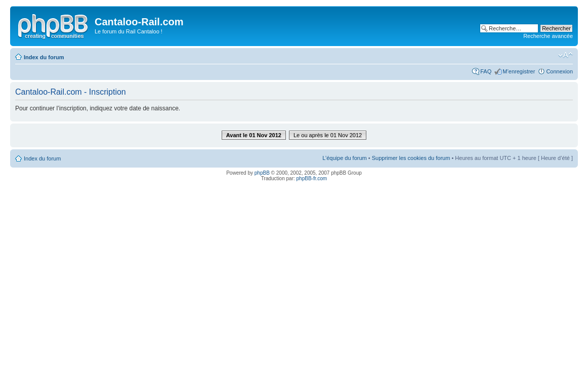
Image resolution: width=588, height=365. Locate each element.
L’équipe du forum (344, 158)
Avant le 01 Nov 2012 (254, 135)
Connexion (559, 71)
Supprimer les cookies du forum (411, 158)
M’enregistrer (519, 71)
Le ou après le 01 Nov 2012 (328, 135)
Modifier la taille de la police (565, 55)
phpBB (262, 173)
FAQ (486, 71)
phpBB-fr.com (312, 178)
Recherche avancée (548, 36)
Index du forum (44, 57)
